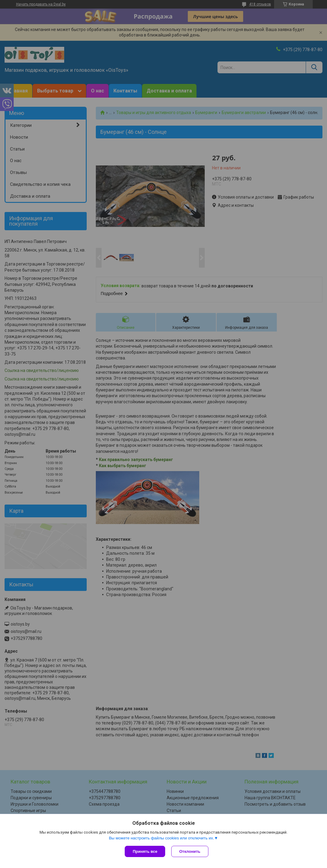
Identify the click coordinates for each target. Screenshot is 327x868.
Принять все (145, 851)
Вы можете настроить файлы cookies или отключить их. (162, 838)
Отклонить (190, 851)
